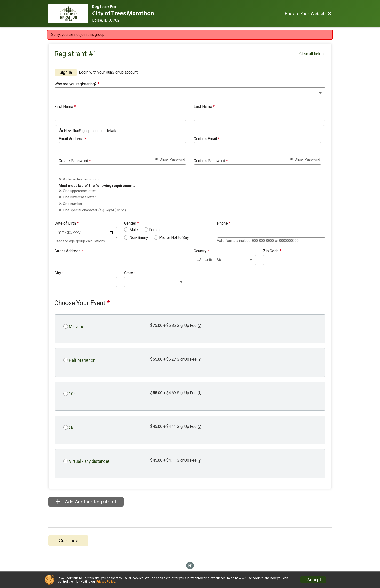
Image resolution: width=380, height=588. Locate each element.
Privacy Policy (106, 582)
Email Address (72, 139)
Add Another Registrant (86, 502)
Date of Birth (67, 223)
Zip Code (272, 251)
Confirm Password (211, 161)
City (59, 273)
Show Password (170, 160)
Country (201, 251)
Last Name (204, 107)
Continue (68, 541)
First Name (65, 107)
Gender (131, 223)
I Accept (313, 580)
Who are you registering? (77, 84)
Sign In (66, 72)
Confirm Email (207, 139)
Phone (224, 223)
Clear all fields (311, 54)
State (130, 273)
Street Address (69, 251)
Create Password (75, 161)
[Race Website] (70, 14)
